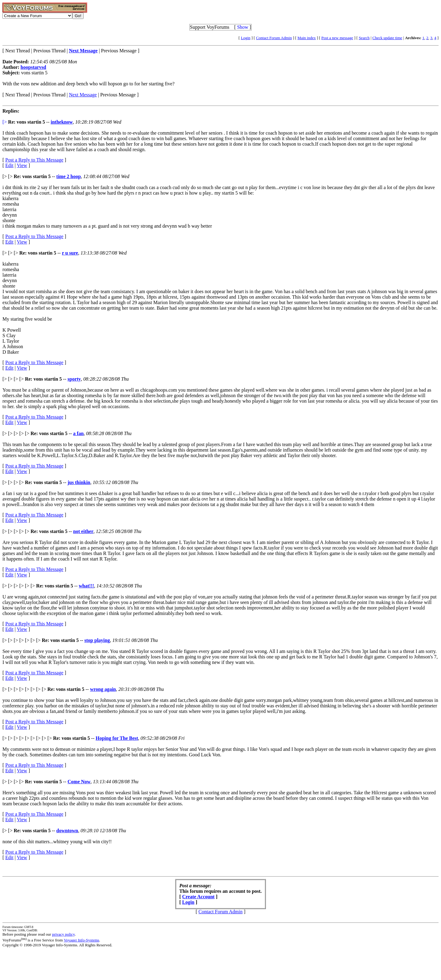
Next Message (83, 95)
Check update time (387, 38)
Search (364, 38)
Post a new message (337, 38)
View (22, 165)
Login (245, 38)
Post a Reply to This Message (34, 160)
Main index (307, 38)
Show (243, 27)
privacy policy (63, 934)
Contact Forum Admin (274, 38)
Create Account (198, 897)
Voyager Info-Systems (81, 940)
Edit (9, 165)
